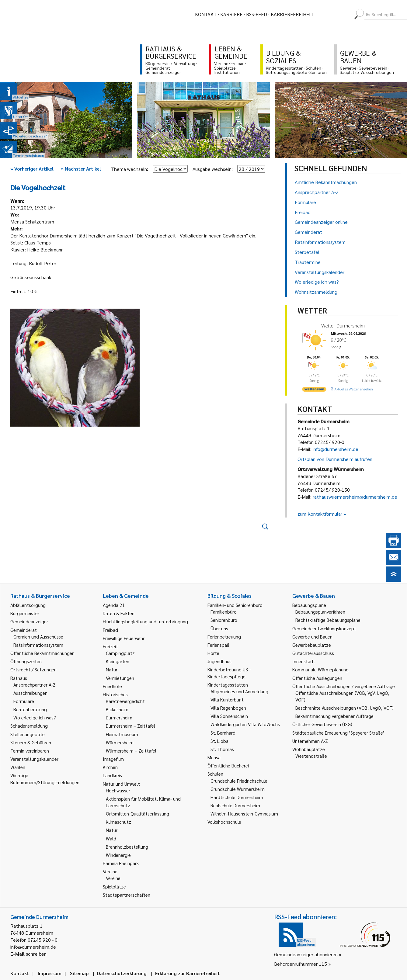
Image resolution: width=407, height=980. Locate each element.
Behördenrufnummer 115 (301, 964)
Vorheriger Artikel (32, 169)
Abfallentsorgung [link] (28, 605)
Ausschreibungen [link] (30, 693)
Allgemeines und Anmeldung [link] (239, 691)
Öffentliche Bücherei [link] (228, 765)
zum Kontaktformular (320, 514)
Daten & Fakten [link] (119, 613)
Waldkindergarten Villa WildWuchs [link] (245, 724)
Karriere (231, 14)
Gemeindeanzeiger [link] (29, 621)
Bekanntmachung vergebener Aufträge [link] (334, 716)
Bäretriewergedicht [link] (125, 701)
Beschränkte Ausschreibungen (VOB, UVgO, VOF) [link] (344, 708)
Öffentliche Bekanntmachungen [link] (42, 653)
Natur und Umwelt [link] (121, 784)
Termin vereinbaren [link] (30, 751)
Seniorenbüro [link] (224, 620)
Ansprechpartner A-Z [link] (35, 685)
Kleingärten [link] (118, 661)
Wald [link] (111, 838)
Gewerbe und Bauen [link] (312, 637)
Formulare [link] (24, 701)
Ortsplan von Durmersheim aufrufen (335, 459)
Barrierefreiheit (292, 14)
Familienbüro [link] (224, 612)
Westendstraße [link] (311, 756)
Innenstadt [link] (304, 661)
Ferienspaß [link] (219, 645)
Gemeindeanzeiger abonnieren (306, 954)
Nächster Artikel (81, 169)
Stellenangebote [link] (28, 734)
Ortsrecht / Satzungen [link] (33, 669)
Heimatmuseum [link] (122, 734)
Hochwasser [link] (118, 790)
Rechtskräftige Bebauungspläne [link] (328, 620)
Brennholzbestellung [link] (127, 847)
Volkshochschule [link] (224, 822)
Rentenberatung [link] (30, 709)
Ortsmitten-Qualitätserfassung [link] (137, 814)
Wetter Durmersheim (343, 326)
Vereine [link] (113, 878)
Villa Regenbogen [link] (228, 708)
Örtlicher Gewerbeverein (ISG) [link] (322, 724)
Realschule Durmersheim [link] (235, 805)
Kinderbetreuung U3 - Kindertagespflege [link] (229, 673)
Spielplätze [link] (114, 887)
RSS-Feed (257, 14)
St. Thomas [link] (222, 749)
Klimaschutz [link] (118, 822)
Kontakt (206, 14)
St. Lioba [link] (219, 741)
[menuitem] (324, 14)
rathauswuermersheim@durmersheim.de (355, 497)
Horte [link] (213, 653)
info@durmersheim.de (336, 449)
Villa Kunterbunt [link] (227, 700)
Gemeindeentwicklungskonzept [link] (324, 628)
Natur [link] (112, 669)
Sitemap (79, 973)
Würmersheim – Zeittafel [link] (131, 751)
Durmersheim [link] (119, 717)
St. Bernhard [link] (223, 733)
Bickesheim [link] (117, 709)
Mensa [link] (214, 757)
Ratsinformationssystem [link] (38, 645)
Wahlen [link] (18, 767)
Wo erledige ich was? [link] (35, 717)
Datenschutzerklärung (122, 973)
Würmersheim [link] (120, 742)
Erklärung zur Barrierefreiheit (188, 973)
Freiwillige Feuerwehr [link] (124, 638)
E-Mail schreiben (28, 954)
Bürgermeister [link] (25, 613)
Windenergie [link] (118, 855)
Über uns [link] (219, 628)
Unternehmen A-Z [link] (310, 741)
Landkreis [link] (112, 775)
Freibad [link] (110, 630)
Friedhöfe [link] (112, 686)
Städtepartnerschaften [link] (127, 895)
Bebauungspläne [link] (309, 605)
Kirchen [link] (110, 767)
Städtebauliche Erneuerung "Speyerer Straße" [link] (338, 733)
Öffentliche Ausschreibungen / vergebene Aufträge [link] (344, 686)
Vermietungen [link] (120, 678)
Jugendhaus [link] (219, 661)
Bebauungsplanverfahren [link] (320, 612)
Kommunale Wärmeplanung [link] (320, 669)
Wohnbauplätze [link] (309, 749)
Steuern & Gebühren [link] (31, 742)
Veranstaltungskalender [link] (34, 759)
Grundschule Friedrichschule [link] (239, 781)
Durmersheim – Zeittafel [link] (130, 726)
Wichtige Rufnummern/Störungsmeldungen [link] (45, 779)
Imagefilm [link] (113, 759)
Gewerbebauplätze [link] (312, 645)
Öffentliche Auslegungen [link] (317, 678)
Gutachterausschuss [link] (313, 653)
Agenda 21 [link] (114, 605)
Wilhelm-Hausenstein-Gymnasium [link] (244, 814)
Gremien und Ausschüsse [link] (38, 637)
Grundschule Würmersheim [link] (238, 789)
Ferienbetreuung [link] (224, 637)
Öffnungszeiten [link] (26, 661)
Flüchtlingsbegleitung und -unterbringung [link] (145, 621)
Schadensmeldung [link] (29, 726)
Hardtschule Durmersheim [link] (237, 797)
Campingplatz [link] (120, 653)
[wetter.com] (314, 390)
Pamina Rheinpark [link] (121, 863)
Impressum (50, 973)
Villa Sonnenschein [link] (229, 716)
